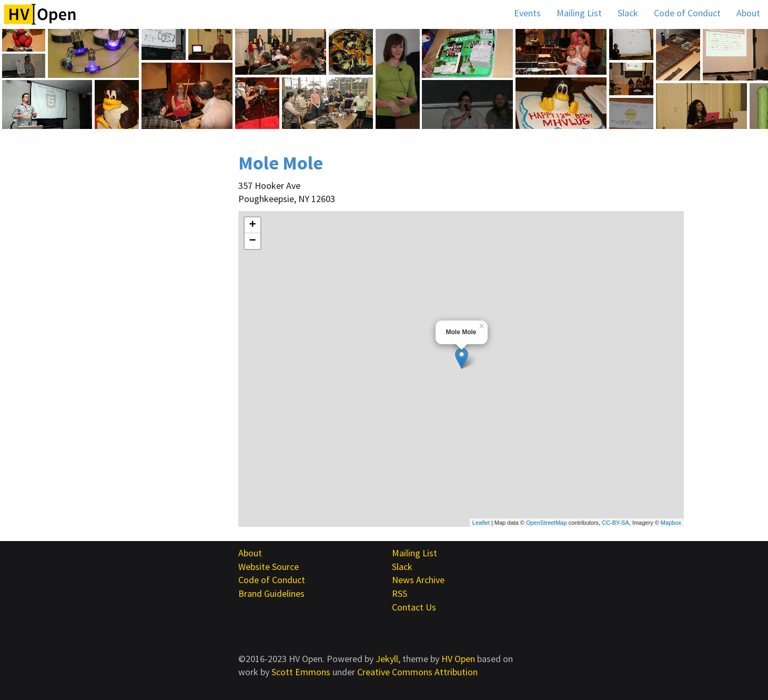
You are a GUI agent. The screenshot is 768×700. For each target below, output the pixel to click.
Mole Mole (281, 163)
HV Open (458, 659)
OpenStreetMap (547, 523)
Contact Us (414, 607)
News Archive (418, 580)
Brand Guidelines (271, 593)
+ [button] (252, 225)
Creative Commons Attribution (417, 672)
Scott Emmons (301, 672)
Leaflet (481, 523)
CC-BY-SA (615, 523)
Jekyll (387, 659)
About (748, 13)
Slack (628, 13)
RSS (400, 593)
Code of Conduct (687, 13)
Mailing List (579, 13)
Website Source (269, 567)
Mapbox (671, 523)
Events (527, 13)
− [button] (252, 241)
